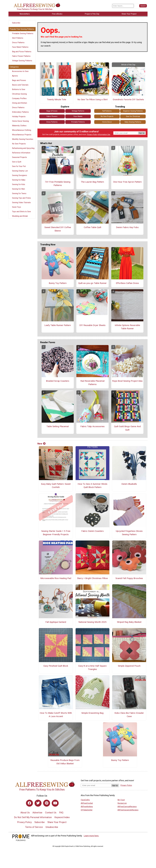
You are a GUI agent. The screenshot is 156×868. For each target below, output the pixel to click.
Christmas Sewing (19, 94)
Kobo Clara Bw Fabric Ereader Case (129, 715)
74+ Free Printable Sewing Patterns (58, 184)
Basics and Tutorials (20, 85)
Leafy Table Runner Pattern (58, 325)
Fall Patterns (107, 111)
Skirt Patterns (18, 38)
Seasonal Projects (19, 157)
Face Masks (78, 116)
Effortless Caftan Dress (127, 283)
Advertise (37, 813)
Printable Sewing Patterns (23, 33)
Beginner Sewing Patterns (133, 111)
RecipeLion (122, 803)
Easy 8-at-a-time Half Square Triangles (92, 668)
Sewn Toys (17, 207)
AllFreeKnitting (87, 807)
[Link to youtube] (55, 803)
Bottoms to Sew (19, 89)
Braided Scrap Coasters (58, 381)
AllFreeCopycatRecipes (127, 807)
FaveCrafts (85, 800)
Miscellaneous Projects (22, 135)
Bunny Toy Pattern (58, 283)
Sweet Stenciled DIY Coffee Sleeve (58, 229)
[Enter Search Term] (123, 6)
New (41, 444)
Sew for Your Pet (19, 166)
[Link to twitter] (38, 803)
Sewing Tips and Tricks (21, 198)
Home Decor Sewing (20, 121)
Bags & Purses (52, 111)
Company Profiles (19, 98)
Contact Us (51, 813)
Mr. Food (121, 800)
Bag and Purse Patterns (22, 52)
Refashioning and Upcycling (23, 148)
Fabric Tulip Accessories (92, 426)
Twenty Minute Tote (57, 99)
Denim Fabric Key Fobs (127, 227)
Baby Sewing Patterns (133, 122)
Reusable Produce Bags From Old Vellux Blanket (65, 762)
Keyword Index (62, 817)
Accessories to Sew (20, 71)
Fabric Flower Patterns (21, 56)
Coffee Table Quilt (92, 227)
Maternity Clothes (19, 126)
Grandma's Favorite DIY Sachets (128, 99)
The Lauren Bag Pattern (92, 182)
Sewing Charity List (20, 171)
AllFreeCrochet (87, 803)
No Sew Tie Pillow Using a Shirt (92, 99)
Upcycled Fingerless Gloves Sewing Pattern (129, 533)
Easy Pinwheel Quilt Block (56, 666)
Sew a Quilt (17, 162)
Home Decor (107, 122)
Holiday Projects (19, 117)
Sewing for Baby (19, 180)
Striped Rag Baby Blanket (129, 622)
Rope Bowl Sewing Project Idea (127, 381)
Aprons (15, 76)
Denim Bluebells (129, 484)
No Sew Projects (19, 144)
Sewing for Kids (19, 184)
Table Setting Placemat (58, 426)
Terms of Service (34, 827)
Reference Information (21, 153)
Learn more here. (91, 836)
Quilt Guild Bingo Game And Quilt (127, 428)
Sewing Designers (20, 175)
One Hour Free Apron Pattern (127, 182)
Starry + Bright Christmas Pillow (92, 578)
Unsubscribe (52, 827)
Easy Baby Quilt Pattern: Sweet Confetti (56, 486)
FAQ (61, 813)
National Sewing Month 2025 (92, 622)
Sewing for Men (18, 189)
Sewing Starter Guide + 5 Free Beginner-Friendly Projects (56, 533)
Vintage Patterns (78, 111)
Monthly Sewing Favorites (23, 139)
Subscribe (16, 23)
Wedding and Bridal (20, 216)
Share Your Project (57, 822)
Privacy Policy (92, 135)
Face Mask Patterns (20, 47)
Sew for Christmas (133, 116)
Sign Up (142, 133)
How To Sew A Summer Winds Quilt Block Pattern (92, 486)
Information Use (104, 135)
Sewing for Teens (19, 193)
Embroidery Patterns (20, 112)
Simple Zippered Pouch (129, 666)
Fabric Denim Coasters (92, 531)
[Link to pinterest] (47, 803)
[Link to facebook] (29, 803)
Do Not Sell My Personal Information (33, 817)
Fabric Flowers (52, 116)
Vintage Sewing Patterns (22, 61)
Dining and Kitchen (20, 103)
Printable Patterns (78, 122)
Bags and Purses (19, 80)
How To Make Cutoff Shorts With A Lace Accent (56, 715)
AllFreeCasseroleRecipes (128, 810)
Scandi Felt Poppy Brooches (129, 578)
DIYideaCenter (87, 810)
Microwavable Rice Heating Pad (56, 578)
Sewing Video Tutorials (21, 202)
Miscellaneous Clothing (22, 130)
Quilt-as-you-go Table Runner (92, 283)
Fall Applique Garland (56, 622)
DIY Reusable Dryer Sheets (92, 325)
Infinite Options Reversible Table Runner (127, 327)
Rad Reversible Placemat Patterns (92, 383)
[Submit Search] (143, 6)
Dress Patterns (18, 43)
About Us (25, 813)
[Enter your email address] (96, 785)
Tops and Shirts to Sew (21, 212)
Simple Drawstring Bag (92, 713)
